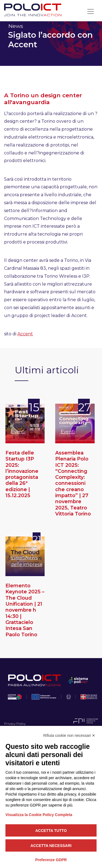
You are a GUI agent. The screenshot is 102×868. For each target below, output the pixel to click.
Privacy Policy (15, 724)
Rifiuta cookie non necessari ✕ (69, 735)
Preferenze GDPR (51, 860)
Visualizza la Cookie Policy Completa (39, 815)
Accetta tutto (51, 831)
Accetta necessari (51, 846)
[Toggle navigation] (91, 11)
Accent (25, 334)
